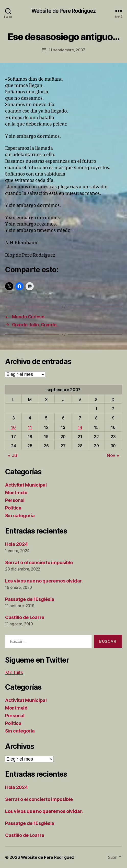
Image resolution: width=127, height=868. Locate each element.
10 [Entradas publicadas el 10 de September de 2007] (13, 427)
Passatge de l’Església (30, 599)
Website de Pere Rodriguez (63, 11)
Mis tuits (14, 672)
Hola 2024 (16, 544)
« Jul (13, 455)
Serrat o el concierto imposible (39, 562)
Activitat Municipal (26, 485)
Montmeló (16, 493)
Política (13, 508)
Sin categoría (20, 516)
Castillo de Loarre (25, 617)
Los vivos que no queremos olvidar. (44, 581)
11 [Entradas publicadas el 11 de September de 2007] (30, 427)
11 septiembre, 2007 (67, 50)
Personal (15, 500)
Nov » (113, 455)
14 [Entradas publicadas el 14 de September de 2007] (80, 427)
